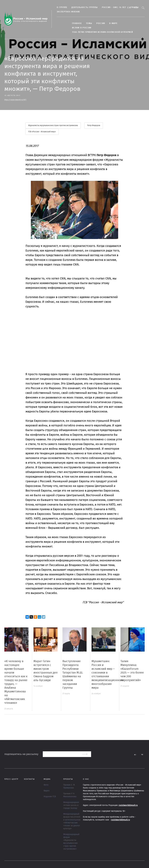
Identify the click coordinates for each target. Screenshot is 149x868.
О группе (62, 7)
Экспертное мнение (68, 12)
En (129, 8)
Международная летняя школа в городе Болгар (71, 805)
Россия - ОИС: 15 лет (114, 7)
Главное (77, 23)
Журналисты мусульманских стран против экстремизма (53, 125)
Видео (47, 791)
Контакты (29, 779)
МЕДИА (47, 779)
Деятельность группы (85, 7)
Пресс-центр (11, 779)
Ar (136, 8)
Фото (46, 785)
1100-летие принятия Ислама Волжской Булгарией (102, 32)
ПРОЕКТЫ (68, 779)
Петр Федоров (94, 125)
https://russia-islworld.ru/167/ (15, 100)
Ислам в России (82, 28)
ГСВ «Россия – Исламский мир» (42, 132)
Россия (101, 23)
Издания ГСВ (50, 797)
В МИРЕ (113, 23)
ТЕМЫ (89, 23)
